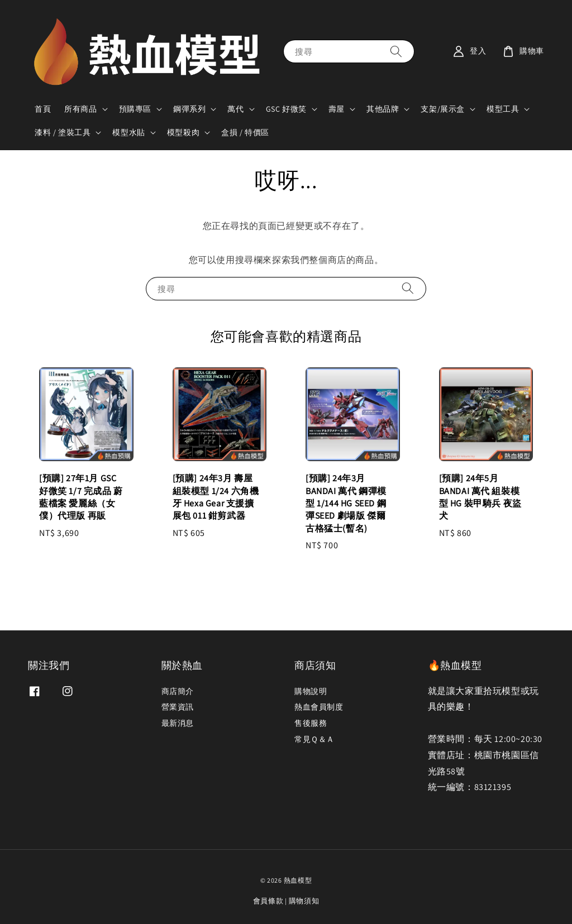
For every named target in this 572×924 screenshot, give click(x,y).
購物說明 (311, 691)
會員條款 (268, 901)
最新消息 (178, 723)
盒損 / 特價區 (245, 132)
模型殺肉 (183, 132)
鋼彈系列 (189, 109)
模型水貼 (128, 132)
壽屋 (337, 109)
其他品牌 (383, 109)
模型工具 (503, 109)
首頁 (43, 109)
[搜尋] (396, 51)
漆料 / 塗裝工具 (63, 132)
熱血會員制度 (319, 707)
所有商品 (80, 109)
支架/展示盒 (443, 109)
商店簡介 (178, 691)
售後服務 (311, 723)
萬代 (235, 109)
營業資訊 (178, 707)
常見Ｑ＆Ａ (314, 739)
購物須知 (304, 901)
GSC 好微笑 (286, 109)
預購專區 (135, 109)
